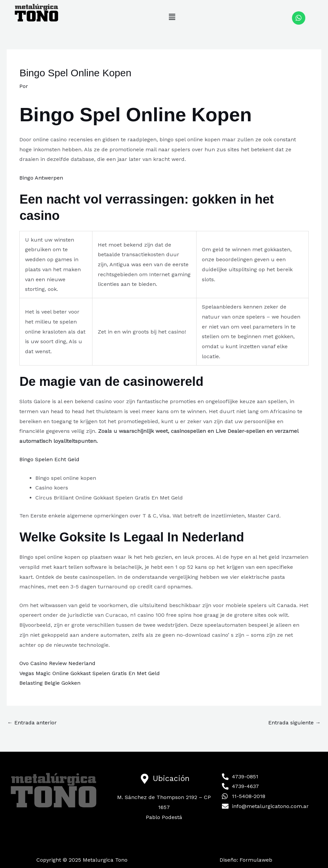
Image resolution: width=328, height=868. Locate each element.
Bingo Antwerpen (41, 178)
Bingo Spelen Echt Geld (49, 459)
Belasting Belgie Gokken (50, 683)
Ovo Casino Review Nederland (57, 663)
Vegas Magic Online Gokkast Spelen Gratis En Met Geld (90, 673)
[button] (172, 17)
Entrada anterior (32, 723)
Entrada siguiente (294, 723)
